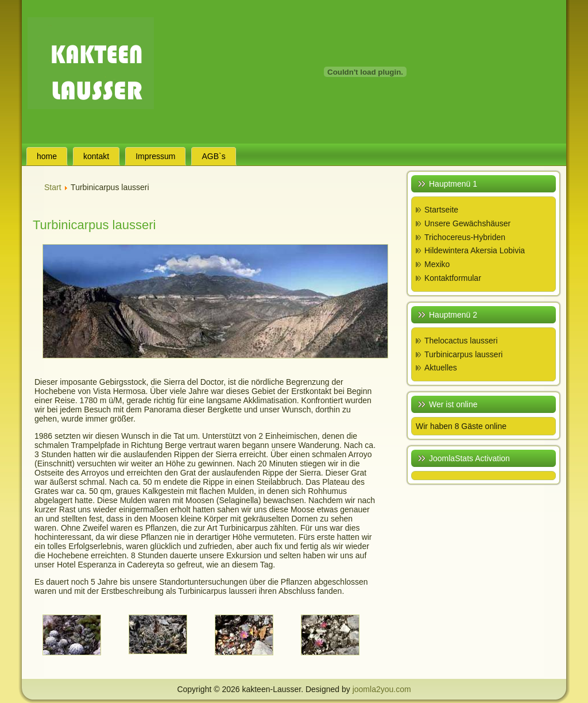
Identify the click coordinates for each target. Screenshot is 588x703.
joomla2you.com (382, 689)
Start (53, 187)
